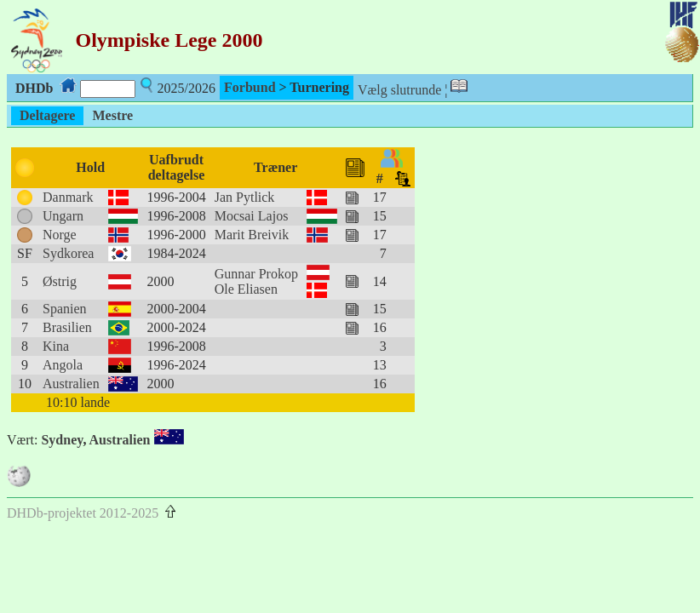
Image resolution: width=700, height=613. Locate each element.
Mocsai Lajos (252, 216)
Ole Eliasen (246, 289)
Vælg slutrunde (399, 90)
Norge (60, 235)
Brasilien (67, 327)
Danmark (68, 197)
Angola (63, 365)
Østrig (60, 281)
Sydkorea (68, 253)
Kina (56, 346)
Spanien (65, 309)
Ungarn (63, 216)
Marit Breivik (252, 235)
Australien (71, 384)
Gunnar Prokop (256, 274)
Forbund (250, 87)
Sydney (62, 440)
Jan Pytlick (245, 197)
